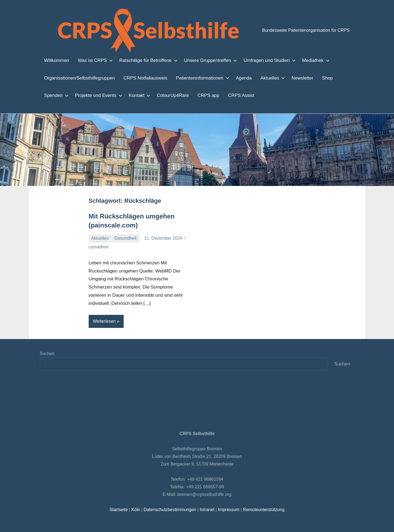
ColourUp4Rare (169, 95)
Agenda (238, 78)
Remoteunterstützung (262, 510)
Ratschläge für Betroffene (143, 60)
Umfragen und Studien (261, 60)
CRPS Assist (233, 95)
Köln (137, 510)
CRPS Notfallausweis (142, 78)
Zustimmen (284, 523)
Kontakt (136, 95)
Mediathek (305, 60)
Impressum (228, 510)
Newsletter (296, 78)
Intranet (207, 510)
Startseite (120, 510)
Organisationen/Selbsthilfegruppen (79, 78)
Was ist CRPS (92, 60)
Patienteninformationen (197, 78)
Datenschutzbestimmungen (170, 510)
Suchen (47, 354)
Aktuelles (265, 78)
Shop (320, 78)
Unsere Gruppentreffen (204, 60)
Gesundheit (126, 238)
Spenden (55, 95)
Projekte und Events (96, 95)
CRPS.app (202, 95)
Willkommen (57, 60)
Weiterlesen (105, 321)
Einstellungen (114, 526)
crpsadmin (99, 247)
